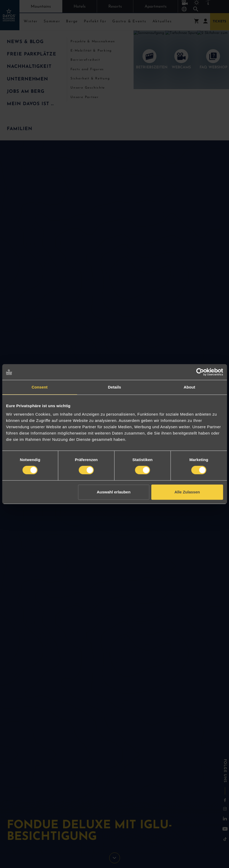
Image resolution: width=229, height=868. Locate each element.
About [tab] (190, 387)
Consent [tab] (40, 387)
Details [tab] (115, 387)
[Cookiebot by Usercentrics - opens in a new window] (200, 372)
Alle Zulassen (187, 492)
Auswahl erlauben (114, 492)
